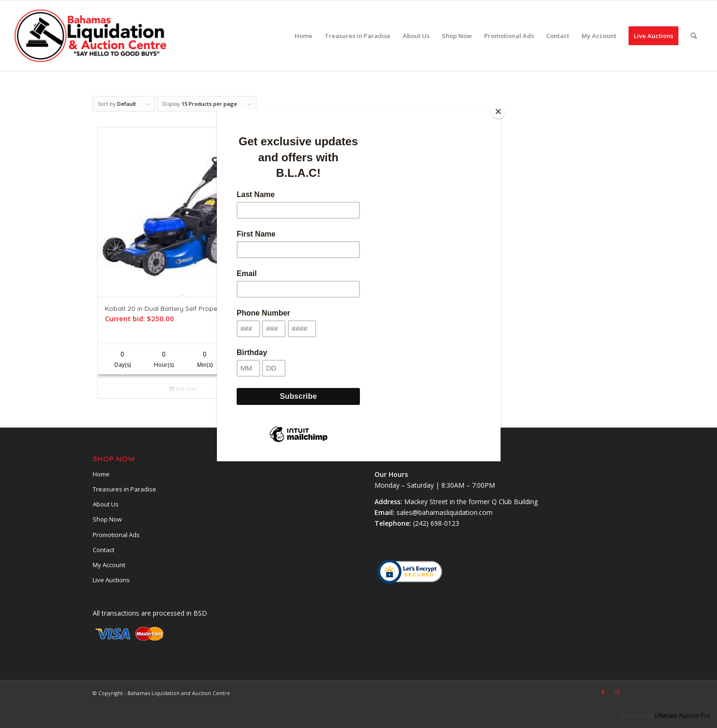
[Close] (498, 111)
